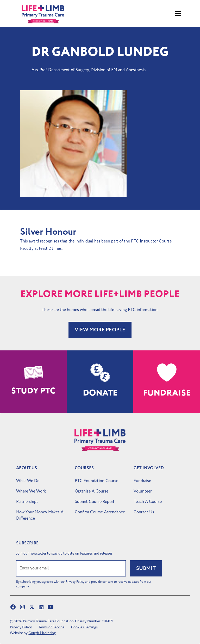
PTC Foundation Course (96, 481)
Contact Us (144, 512)
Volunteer (143, 491)
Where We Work (31, 491)
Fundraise (142, 481)
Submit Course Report (95, 502)
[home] (49, 14)
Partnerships (27, 502)
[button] (177, 14)
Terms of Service (51, 627)
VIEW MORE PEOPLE (100, 330)
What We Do (28, 481)
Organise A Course (92, 491)
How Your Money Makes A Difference (40, 515)
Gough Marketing (42, 633)
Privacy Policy (21, 627)
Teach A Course (148, 502)
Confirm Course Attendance (100, 512)
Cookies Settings (84, 627)
